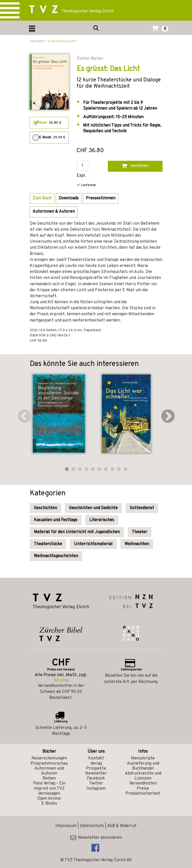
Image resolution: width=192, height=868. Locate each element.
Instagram (96, 789)
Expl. (81, 176)
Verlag (96, 764)
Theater (140, 532)
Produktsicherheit (143, 794)
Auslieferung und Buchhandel (143, 766)
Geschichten (45, 508)
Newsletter (96, 774)
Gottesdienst (142, 508)
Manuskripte (143, 758)
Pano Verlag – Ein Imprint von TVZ (49, 786)
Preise (143, 789)
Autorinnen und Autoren (49, 771)
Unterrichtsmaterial (93, 544)
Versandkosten (143, 783)
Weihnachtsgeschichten (56, 556)
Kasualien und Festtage (56, 520)
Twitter (96, 783)
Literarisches (102, 520)
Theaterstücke (48, 544)
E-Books (49, 804)
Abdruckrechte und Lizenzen (143, 776)
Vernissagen (49, 794)
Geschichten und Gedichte (93, 508)
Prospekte (96, 769)
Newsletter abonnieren (96, 838)
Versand (60, 680)
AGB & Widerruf (122, 826)
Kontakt (96, 758)
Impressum (66, 826)
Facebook (96, 778)
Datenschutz (92, 826)
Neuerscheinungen (49, 758)
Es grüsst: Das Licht (62, 41)
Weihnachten (137, 544)
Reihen (49, 778)
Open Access (49, 799)
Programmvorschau (49, 764)
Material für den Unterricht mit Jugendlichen (77, 532)
